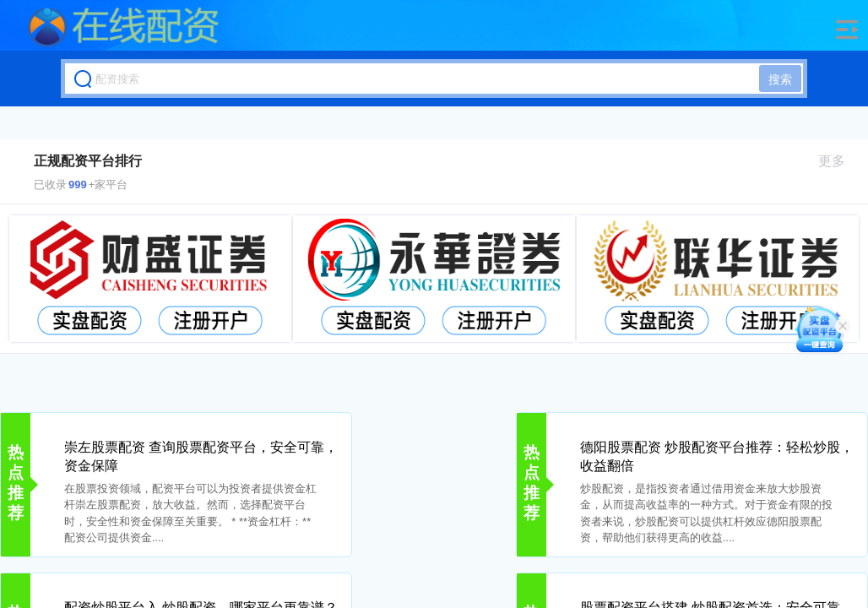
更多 (839, 161)
